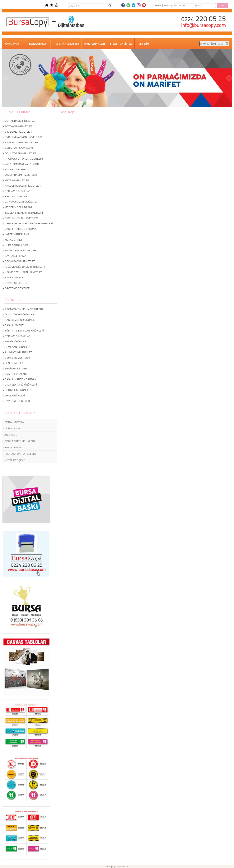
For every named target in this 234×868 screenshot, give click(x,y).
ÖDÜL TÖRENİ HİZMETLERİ (21, 153)
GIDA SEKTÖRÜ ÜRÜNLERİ (21, 385)
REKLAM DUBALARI (16, 196)
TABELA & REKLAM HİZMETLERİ (24, 213)
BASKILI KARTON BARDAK (21, 229)
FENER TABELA (14, 363)
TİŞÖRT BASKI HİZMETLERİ (21, 251)
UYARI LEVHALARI (16, 374)
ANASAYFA (12, 44)
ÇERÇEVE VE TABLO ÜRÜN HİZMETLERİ (29, 224)
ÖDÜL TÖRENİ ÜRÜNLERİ (20, 315)
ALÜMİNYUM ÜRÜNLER (19, 352)
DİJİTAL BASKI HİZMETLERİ (21, 121)
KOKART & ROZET (16, 169)
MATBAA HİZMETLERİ (18, 180)
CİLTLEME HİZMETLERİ (19, 132)
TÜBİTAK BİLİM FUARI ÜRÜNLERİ (24, 331)
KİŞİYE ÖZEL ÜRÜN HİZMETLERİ (24, 272)
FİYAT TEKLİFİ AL (121, 44)
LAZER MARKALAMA (17, 234)
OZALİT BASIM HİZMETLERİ (21, 175)
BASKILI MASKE (14, 278)
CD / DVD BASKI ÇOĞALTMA (22, 202)
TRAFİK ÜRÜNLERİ (16, 342)
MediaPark (123, 866)
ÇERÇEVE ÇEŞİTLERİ (18, 358)
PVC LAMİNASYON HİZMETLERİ (24, 137)
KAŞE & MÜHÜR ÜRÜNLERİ (21, 320)
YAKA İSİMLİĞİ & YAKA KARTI (22, 164)
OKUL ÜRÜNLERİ (15, 396)
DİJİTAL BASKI (13, 429)
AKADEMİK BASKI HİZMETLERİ (23, 186)
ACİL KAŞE (11, 435)
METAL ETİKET (14, 240)
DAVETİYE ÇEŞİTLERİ (18, 288)
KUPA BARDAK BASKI (18, 245)
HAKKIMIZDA (38, 44)
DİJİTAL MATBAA (14, 422)
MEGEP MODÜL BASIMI (19, 207)
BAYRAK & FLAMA (15, 256)
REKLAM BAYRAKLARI (18, 191)
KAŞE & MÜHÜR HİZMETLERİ (22, 142)
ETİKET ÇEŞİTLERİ (16, 283)
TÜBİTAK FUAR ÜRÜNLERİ (20, 454)
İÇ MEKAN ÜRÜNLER (17, 347)
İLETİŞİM (143, 44)
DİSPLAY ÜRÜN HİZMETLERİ (22, 218)
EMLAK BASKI (13, 448)
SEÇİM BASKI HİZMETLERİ (21, 261)
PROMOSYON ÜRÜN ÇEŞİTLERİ (24, 159)
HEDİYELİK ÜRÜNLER (18, 390)
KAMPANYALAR (95, 44)
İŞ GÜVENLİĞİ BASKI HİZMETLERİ (25, 267)
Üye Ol (158, 5)
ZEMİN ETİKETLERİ (16, 369)
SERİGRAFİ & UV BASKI (19, 148)
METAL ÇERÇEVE (15, 460)
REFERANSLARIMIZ (66, 44)
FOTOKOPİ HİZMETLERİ (19, 126)
